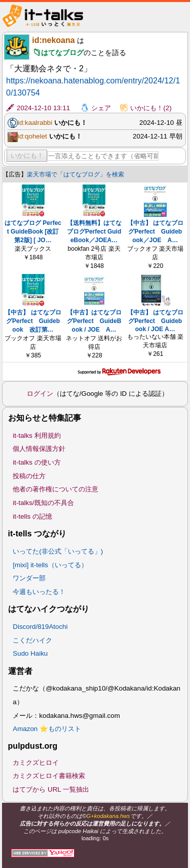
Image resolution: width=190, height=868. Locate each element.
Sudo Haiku (30, 653)
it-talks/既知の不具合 (43, 503)
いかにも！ (27, 155)
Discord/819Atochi (40, 627)
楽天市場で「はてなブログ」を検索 (75, 174)
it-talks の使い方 (36, 462)
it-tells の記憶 (32, 516)
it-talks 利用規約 (36, 436)
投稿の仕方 (29, 476)
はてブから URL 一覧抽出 (51, 789)
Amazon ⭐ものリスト (47, 729)
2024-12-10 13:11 (43, 108)
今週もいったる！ (39, 592)
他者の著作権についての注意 (55, 489)
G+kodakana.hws (108, 816)
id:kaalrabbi (35, 123)
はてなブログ (62, 53)
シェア (101, 108)
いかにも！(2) (151, 108)
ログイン (40, 394)
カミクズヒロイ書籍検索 (49, 776)
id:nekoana (53, 40)
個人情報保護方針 (39, 449)
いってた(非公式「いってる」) (58, 551)
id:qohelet (32, 136)
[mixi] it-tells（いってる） (50, 565)
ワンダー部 (29, 578)
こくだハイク (32, 640)
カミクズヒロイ (36, 763)
